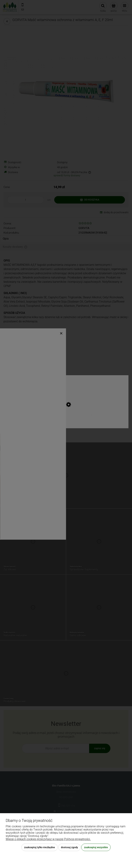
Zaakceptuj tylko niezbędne (40, 847)
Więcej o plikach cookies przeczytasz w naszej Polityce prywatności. (48, 839)
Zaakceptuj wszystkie (96, 847)
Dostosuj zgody (69, 847)
